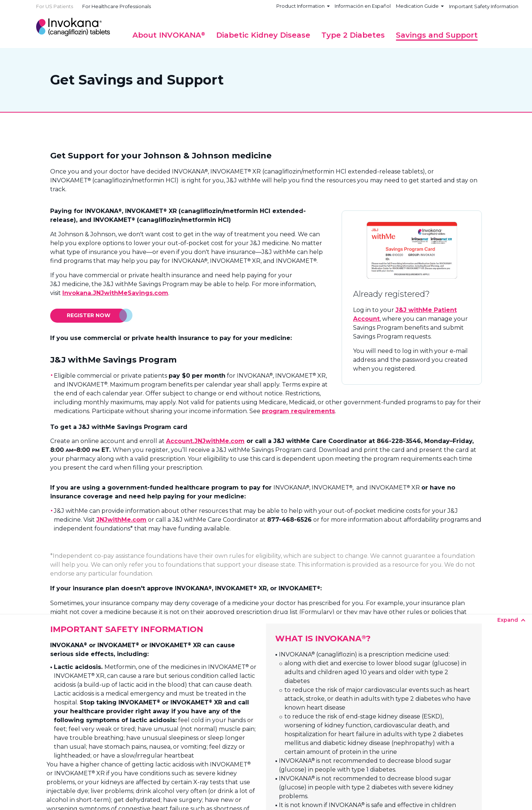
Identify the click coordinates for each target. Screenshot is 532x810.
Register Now (89, 315)
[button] (169, 35)
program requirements (298, 411)
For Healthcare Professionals (117, 6)
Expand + (264, 613)
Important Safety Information (484, 6)
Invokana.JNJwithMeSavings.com (115, 293)
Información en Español (363, 6)
